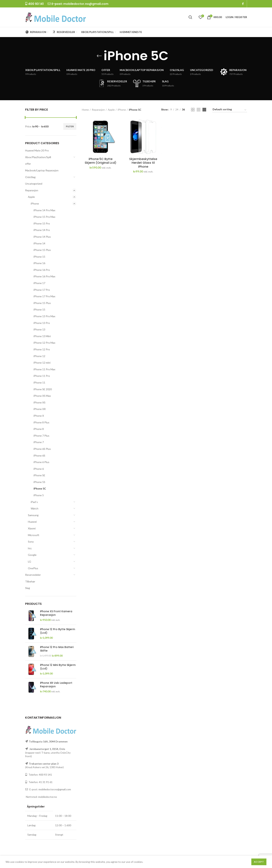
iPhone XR (40, 409)
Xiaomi (32, 528)
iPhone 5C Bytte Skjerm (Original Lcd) (101, 161)
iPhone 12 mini (42, 363)
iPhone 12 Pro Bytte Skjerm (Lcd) (58, 631)
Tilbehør (30, 581)
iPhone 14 (39, 243)
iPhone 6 (39, 469)
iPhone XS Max (42, 396)
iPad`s (34, 502)
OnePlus (33, 568)
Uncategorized (34, 184)
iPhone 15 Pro (42, 223)
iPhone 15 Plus (42, 250)
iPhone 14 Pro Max (44, 210)
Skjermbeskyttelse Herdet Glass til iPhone (143, 163)
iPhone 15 (39, 257)
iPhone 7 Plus (41, 436)
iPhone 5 (39, 495)
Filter (70, 126)
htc (30, 548)
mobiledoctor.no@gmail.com (86, 4)
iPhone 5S (39, 482)
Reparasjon (32, 190)
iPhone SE (39, 475)
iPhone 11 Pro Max (44, 369)
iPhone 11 (39, 382)
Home (85, 110)
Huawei (32, 522)
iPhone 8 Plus (41, 422)
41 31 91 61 (46, 782)
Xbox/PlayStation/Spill (38, 157)
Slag (28, 588)
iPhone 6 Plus (41, 462)
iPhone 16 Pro (42, 270)
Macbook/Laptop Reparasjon (42, 170)
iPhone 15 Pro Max (44, 217)
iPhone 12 (39, 356)
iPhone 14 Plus (42, 237)
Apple (31, 197)
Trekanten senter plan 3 (44, 764)
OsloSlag (30, 177)
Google (32, 555)
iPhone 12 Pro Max (44, 343)
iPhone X (39, 416)
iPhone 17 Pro (42, 290)
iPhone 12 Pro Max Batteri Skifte (57, 649)
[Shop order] (230, 110)
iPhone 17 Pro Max (44, 296)
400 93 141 (45, 775)
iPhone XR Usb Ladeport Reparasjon (56, 685)
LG (30, 561)
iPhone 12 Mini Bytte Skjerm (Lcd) (58, 667)
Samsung (33, 515)
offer (28, 164)
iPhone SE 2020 (43, 389)
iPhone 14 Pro (42, 230)
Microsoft (34, 535)
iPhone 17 (39, 283)
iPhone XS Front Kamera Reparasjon (56, 613)
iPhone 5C (40, 488)
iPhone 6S (39, 456)
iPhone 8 (39, 429)
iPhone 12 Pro (42, 349)
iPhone (35, 203)
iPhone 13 (39, 329)
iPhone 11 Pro (42, 376)
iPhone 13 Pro (42, 323)
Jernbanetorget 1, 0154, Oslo (47, 749)
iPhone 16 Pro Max (44, 276)
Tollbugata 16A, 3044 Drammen (48, 741)
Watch (35, 508)
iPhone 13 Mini (42, 336)
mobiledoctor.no (48, 797)
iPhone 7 (39, 442)
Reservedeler (33, 575)
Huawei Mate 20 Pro (37, 150)
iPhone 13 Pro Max (44, 316)
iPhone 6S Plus (42, 449)
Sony (31, 542)
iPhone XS (39, 402)
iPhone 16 (39, 263)
